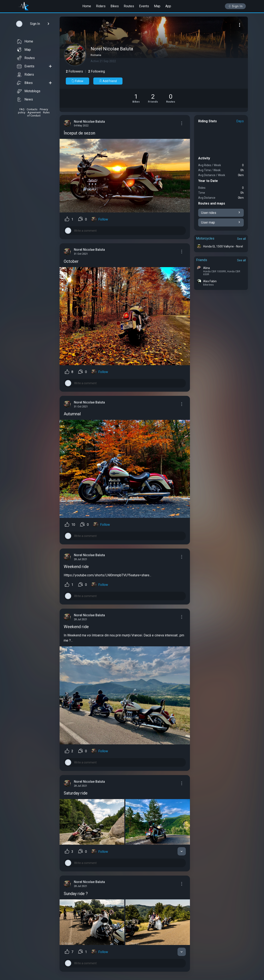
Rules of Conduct (38, 114)
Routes (129, 6)
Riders (101, 6)
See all (241, 239)
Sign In (235, 6)
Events (144, 6)
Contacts (32, 109)
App (168, 6)
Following (97, 71)
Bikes (115, 6)
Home (87, 6)
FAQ (22, 109)
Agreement (34, 112)
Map (157, 6)
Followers (74, 71)
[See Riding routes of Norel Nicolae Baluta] (171, 98)
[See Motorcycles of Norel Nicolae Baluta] (136, 98)
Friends (202, 260)
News (25, 99)
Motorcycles (205, 238)
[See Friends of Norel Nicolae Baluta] (153, 98)
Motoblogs (29, 91)
